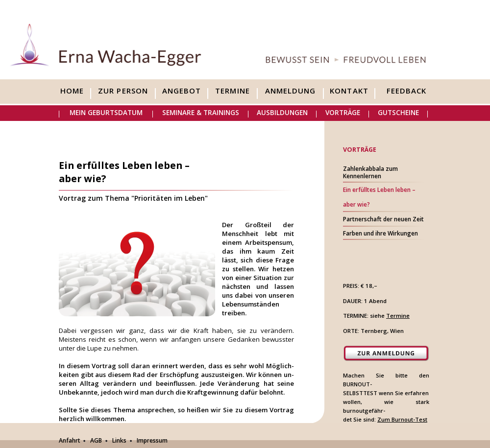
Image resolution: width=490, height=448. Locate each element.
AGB (96, 440)
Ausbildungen (282, 113)
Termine (232, 91)
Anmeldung (290, 91)
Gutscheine (398, 113)
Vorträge (343, 113)
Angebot (182, 91)
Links (119, 440)
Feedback (406, 91)
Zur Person (123, 91)
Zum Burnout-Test (402, 419)
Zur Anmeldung (386, 353)
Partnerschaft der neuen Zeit (383, 219)
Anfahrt (70, 440)
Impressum (152, 440)
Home (72, 91)
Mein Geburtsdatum (106, 113)
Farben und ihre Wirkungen (380, 233)
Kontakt (349, 91)
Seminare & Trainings (201, 113)
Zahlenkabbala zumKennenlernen (370, 172)
